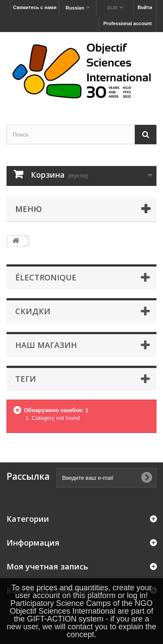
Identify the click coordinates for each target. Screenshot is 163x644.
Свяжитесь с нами (35, 7)
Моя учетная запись (47, 566)
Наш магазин (46, 345)
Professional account (128, 23)
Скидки (33, 311)
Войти (145, 7)
